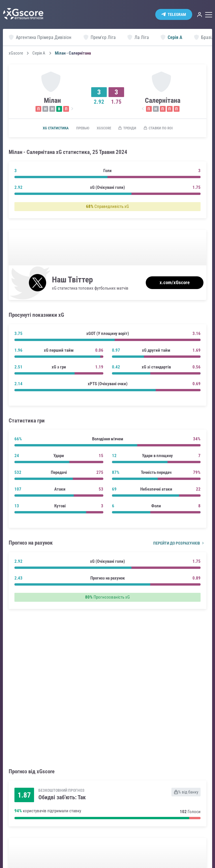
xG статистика (49, 128)
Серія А (39, 53)
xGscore (16, 53)
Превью (80, 128)
